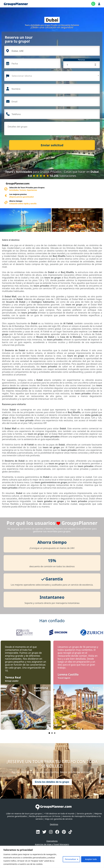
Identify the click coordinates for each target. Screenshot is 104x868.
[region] (52, 857)
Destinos (54, 824)
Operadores (52, 841)
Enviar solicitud (52, 145)
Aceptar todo (91, 859)
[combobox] (52, 76)
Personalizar (70, 859)
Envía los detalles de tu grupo (52, 782)
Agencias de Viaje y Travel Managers (52, 844)
